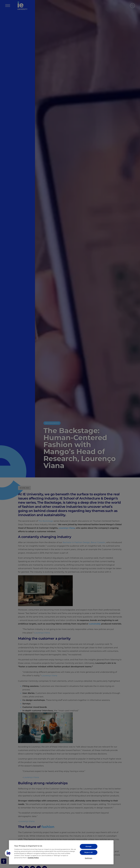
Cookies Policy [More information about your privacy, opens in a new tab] (33, 858)
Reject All (89, 852)
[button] (8, 853)
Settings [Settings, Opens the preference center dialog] (89, 858)
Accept (89, 846)
